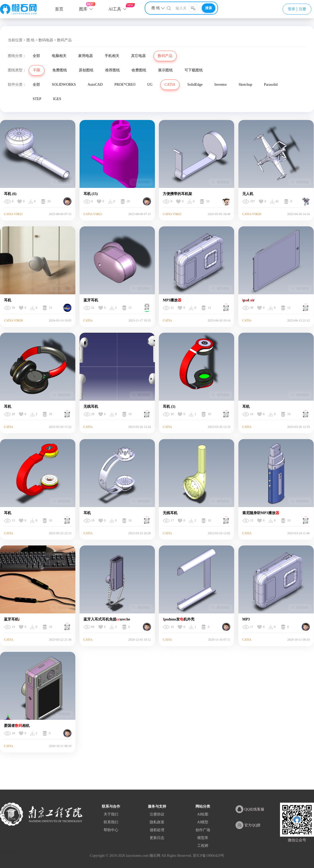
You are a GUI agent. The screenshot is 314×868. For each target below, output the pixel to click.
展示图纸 (165, 70)
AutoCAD (95, 85)
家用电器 (86, 56)
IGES (57, 99)
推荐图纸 (113, 70)
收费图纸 (139, 70)
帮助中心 (111, 830)
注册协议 (157, 814)
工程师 (203, 846)
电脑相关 (59, 56)
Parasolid (271, 85)
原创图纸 (86, 70)
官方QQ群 (248, 825)
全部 (36, 56)
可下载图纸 (194, 70)
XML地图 (20, 852)
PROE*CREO (125, 85)
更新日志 (157, 838)
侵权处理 (157, 830)
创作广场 (203, 830)
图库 (83, 9)
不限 (37, 70)
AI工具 (115, 9)
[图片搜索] (193, 8)
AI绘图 (203, 814)
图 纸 (31, 40)
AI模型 (203, 822)
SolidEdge (195, 85)
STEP (37, 99)
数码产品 (165, 56)
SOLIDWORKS (64, 85)
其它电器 (138, 56)
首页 (59, 9)
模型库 (203, 838)
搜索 (209, 8)
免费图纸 (60, 70)
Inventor (220, 85)
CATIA (170, 85)
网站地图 (6, 852)
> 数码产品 (63, 40)
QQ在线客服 (250, 809)
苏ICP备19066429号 (209, 856)
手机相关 (112, 56)
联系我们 (111, 822)
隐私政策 (157, 822)
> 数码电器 (44, 40)
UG (150, 85)
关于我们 (111, 814)
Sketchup (245, 85)
